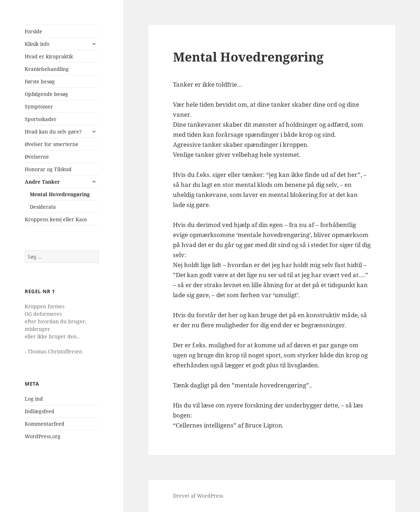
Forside (33, 31)
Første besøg (40, 81)
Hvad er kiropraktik (49, 56)
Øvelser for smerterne (52, 144)
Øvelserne (37, 157)
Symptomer (39, 107)
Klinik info (37, 44)
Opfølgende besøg (46, 94)
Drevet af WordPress (198, 496)
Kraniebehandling (47, 69)
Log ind (34, 399)
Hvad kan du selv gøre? (53, 132)
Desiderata (43, 207)
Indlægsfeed (40, 411)
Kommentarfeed (45, 424)
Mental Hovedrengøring (60, 194)
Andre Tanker (42, 182)
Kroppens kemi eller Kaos (56, 219)
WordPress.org (43, 436)
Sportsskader (41, 119)
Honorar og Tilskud (48, 169)
